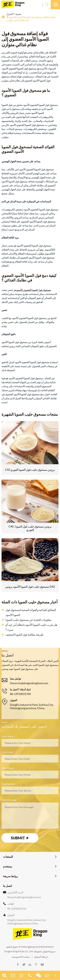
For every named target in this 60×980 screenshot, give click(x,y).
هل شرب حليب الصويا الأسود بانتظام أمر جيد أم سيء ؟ (29, 627)
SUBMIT (20, 838)
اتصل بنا (7, 886)
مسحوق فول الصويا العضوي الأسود (34, 290)
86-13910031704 (20, 694)
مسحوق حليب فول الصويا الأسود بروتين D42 (30, 587)
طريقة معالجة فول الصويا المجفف (22, 635)
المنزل (10, 14)
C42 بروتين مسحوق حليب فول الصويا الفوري (30, 470)
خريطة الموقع (41, 957)
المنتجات (8, 857)
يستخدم (7, 866)
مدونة (18, 14)
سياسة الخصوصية (21, 957)
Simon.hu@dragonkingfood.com (29, 683)
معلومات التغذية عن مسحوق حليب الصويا (26, 620)
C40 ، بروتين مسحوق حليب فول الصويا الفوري (30, 528)
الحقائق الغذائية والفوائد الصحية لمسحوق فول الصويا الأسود (29, 612)
